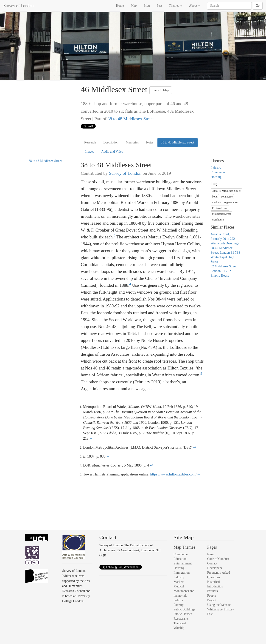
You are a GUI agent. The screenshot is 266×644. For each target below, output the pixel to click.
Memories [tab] (132, 142)
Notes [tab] (150, 142)
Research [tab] (90, 142)
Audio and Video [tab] (112, 152)
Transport (180, 623)
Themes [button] (176, 6)
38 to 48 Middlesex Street (131, 119)
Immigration (182, 573)
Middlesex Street (221, 214)
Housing (216, 177)
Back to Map (161, 90)
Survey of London (18, 6)
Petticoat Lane (220, 208)
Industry (216, 168)
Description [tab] (111, 142)
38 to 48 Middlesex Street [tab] (178, 142)
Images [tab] (89, 152)
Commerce (218, 172)
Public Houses (183, 614)
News (211, 554)
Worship (179, 628)
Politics (178, 600)
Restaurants (181, 619)
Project (212, 600)
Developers (215, 568)
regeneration (231, 202)
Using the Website (219, 605)
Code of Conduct (218, 559)
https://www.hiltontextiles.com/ (174, 474)
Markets (179, 582)
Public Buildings (184, 609)
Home (120, 6)
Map (134, 6)
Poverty (179, 605)
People (212, 596)
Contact (212, 563)
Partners (213, 591)
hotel (215, 197)
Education (180, 559)
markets (216, 202)
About (195, 6)
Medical (179, 586)
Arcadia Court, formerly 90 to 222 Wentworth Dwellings (225, 239)
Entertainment (183, 563)
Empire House (220, 276)
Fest (159, 6)
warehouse (218, 220)
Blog (147, 6)
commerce (227, 197)
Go (258, 6)
